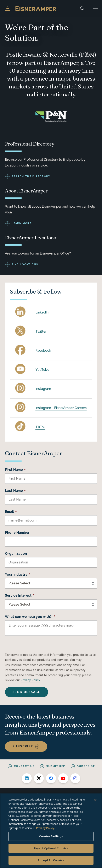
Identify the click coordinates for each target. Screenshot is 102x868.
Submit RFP (56, 766)
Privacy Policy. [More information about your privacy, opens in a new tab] (45, 828)
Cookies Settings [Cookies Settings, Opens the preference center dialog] (51, 836)
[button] (95, 9)
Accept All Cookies (51, 860)
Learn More (21, 223)
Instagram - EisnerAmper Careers (61, 408)
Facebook (43, 351)
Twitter (41, 331)
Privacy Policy (30, 680)
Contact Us (24, 766)
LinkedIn (42, 312)
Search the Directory (31, 176)
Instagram (43, 389)
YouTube (42, 370)
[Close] (95, 800)
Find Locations (25, 264)
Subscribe (23, 746)
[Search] (82, 9)
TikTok (40, 427)
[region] (51, 831)
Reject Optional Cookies (51, 848)
